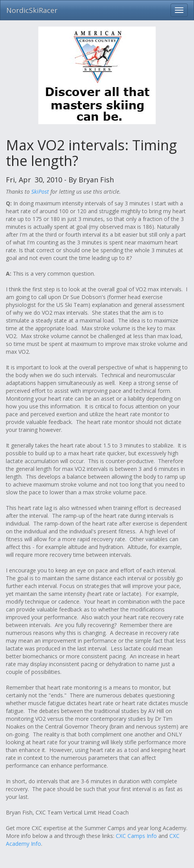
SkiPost (40, 192)
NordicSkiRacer (32, 10)
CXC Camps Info (136, 836)
